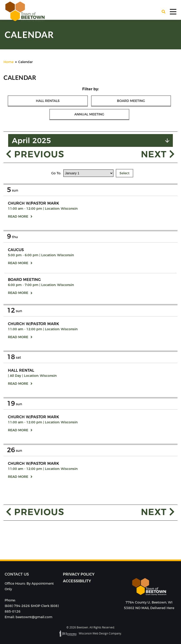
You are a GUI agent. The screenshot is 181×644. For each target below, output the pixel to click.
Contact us (17, 574)
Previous (35, 154)
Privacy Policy (79, 574)
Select (125, 173)
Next (158, 154)
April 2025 (31, 140)
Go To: (57, 173)
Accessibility (77, 581)
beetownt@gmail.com (34, 617)
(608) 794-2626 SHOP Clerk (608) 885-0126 (32, 609)
